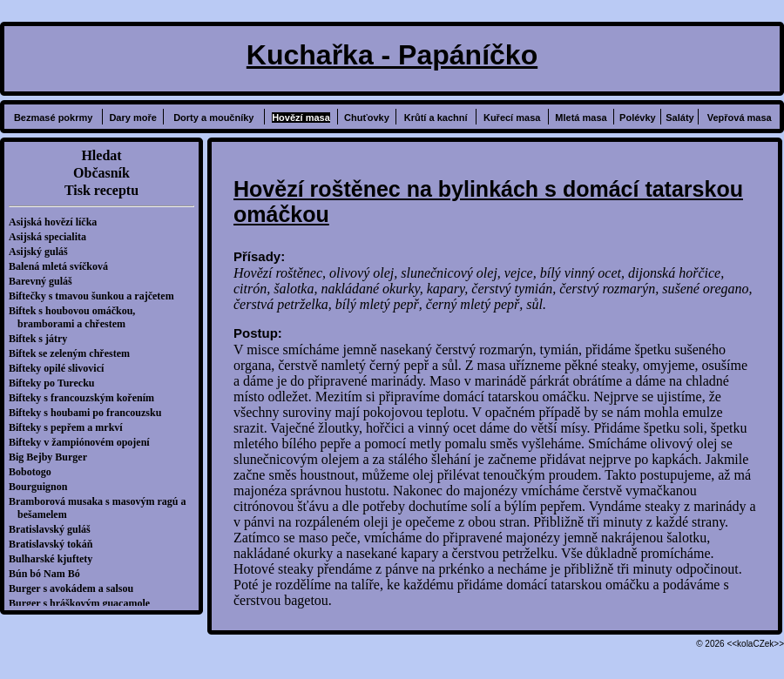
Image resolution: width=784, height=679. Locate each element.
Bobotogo (34, 472)
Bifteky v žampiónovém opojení (84, 442)
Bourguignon (42, 487)
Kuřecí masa (512, 118)
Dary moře (132, 118)
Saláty (679, 118)
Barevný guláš (45, 281)
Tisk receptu (101, 190)
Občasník (101, 173)
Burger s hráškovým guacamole (84, 603)
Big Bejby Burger (52, 457)
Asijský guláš (43, 252)
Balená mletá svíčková (63, 266)
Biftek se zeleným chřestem (74, 353)
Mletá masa (581, 118)
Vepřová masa (740, 118)
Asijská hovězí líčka (57, 222)
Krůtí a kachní (436, 118)
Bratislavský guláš (54, 529)
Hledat (101, 155)
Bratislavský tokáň (55, 544)
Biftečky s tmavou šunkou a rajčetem (96, 296)
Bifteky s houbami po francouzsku (89, 413)
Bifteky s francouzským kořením (86, 398)
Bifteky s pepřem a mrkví (70, 427)
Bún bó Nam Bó (49, 574)
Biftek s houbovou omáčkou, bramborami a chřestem (76, 317)
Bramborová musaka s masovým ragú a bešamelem (101, 508)
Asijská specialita (52, 237)
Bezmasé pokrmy (54, 118)
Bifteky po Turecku (56, 383)
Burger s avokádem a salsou (75, 588)
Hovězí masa (301, 118)
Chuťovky (367, 118)
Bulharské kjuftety (55, 559)
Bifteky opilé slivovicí (61, 368)
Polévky (638, 118)
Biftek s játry (42, 339)
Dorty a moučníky (213, 118)
